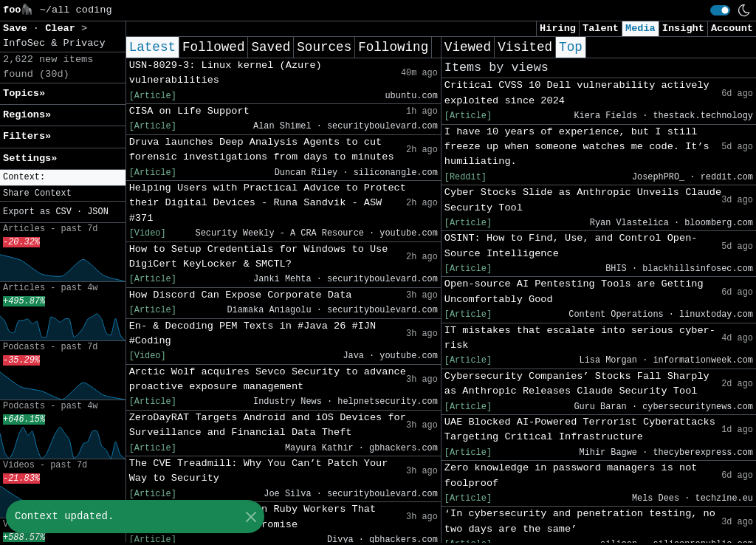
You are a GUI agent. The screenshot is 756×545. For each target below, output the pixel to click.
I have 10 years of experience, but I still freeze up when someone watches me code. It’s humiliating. (577, 147)
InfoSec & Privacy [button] (54, 43)
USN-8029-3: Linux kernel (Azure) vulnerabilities (226, 73)
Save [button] (18, 28)
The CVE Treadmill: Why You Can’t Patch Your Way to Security (259, 471)
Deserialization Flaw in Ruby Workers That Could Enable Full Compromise (252, 517)
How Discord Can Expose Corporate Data (241, 295)
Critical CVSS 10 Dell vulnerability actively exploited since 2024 (577, 93)
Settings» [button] (30, 158)
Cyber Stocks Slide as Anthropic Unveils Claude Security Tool (583, 200)
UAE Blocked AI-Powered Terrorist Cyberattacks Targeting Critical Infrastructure (580, 429)
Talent (601, 28)
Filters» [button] (27, 136)
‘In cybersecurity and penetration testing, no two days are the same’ (580, 521)
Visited (525, 47)
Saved (271, 47)
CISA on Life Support (189, 111)
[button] (63, 178)
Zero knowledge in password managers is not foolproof (571, 475)
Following (393, 47)
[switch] (720, 10)
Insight (683, 28)
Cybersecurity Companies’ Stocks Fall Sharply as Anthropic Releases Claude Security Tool (577, 384)
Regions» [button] (27, 115)
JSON (98, 212)
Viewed (468, 47)
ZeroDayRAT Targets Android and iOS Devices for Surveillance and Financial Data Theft (268, 425)
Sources (324, 47)
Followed (213, 47)
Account (732, 28)
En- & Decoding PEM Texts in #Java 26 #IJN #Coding (252, 333)
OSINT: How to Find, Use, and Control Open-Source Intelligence (571, 246)
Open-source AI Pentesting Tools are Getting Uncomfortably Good (574, 291)
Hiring (558, 28)
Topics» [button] (24, 93)
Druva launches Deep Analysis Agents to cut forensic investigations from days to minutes (262, 150)
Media (640, 28)
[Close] (251, 517)
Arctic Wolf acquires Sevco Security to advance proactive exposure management (268, 379)
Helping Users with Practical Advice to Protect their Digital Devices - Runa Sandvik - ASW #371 (268, 203)
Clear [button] (63, 28)
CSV (63, 212)
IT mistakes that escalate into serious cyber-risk (580, 338)
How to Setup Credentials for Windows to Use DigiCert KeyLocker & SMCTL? (259, 257)
